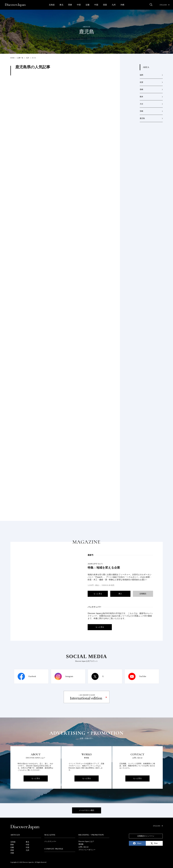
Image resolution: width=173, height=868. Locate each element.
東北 (61, 5)
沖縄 (122, 5)
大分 (141, 104)
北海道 (52, 5)
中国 (96, 5)
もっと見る (98, 594)
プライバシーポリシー (87, 850)
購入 (120, 594)
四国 (105, 5)
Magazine (50, 835)
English (165, 5)
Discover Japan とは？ (86, 841)
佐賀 (141, 82)
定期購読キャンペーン (146, 836)
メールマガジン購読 (87, 810)
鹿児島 (142, 118)
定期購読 (143, 594)
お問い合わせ (84, 847)
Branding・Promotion (91, 835)
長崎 (141, 89)
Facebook (32, 676)
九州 (114, 5)
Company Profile (54, 849)
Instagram (69, 676)
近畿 (88, 5)
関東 (70, 5)
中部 (79, 5)
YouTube (143, 676)
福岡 (141, 75)
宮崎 (141, 111)
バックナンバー (50, 841)
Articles (15, 835)
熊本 (141, 97)
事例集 (81, 844)
